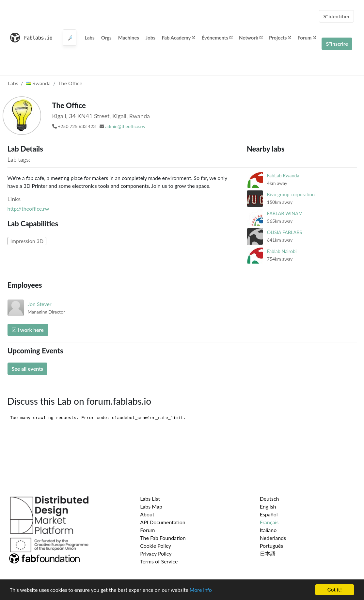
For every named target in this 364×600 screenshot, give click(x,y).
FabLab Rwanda (283, 176)
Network (251, 38)
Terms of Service (159, 561)
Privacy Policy (156, 553)
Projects (280, 38)
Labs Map (151, 506)
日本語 (268, 553)
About (147, 514)
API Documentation (163, 522)
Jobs (150, 38)
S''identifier (336, 16)
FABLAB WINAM (285, 213)
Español (269, 514)
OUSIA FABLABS (285, 232)
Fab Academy (179, 38)
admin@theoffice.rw (126, 126)
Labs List (150, 499)
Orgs (106, 38)
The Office (70, 83)
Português (271, 546)
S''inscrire (337, 44)
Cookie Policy (156, 546)
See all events (28, 369)
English (268, 506)
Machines (129, 38)
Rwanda (38, 83)
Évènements (217, 38)
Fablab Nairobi (282, 251)
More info (201, 590)
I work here (28, 330)
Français (269, 522)
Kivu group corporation (291, 195)
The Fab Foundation (163, 538)
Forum (307, 38)
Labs (90, 38)
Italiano (268, 530)
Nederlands (273, 538)
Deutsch (269, 499)
